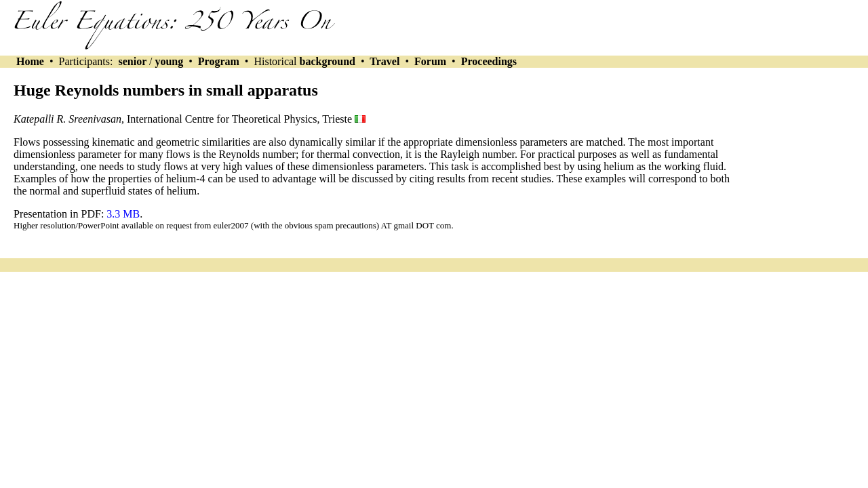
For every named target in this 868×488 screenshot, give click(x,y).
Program (219, 61)
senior (132, 61)
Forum (430, 61)
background (328, 61)
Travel (385, 61)
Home (30, 61)
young (169, 61)
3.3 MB (123, 214)
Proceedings (489, 61)
